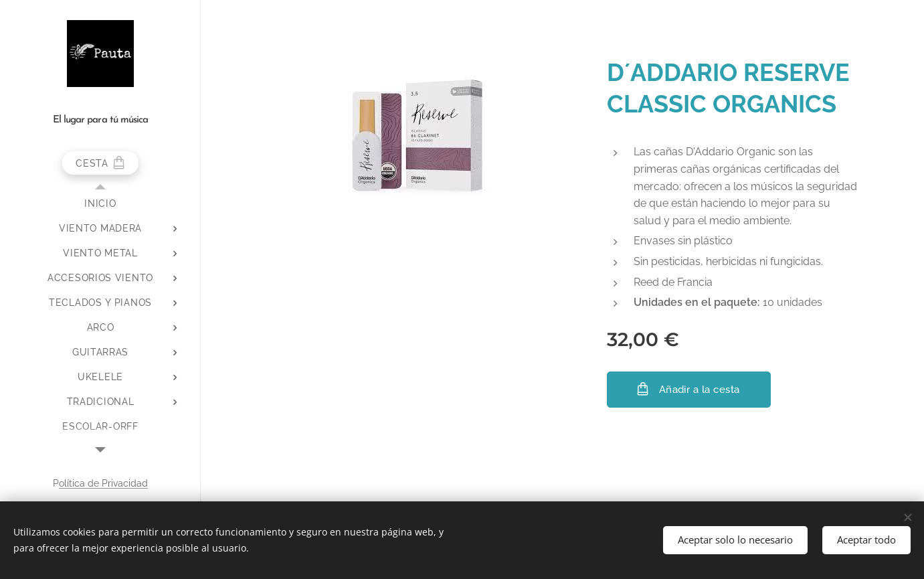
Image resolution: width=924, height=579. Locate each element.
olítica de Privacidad (103, 483)
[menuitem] (100, 204)
